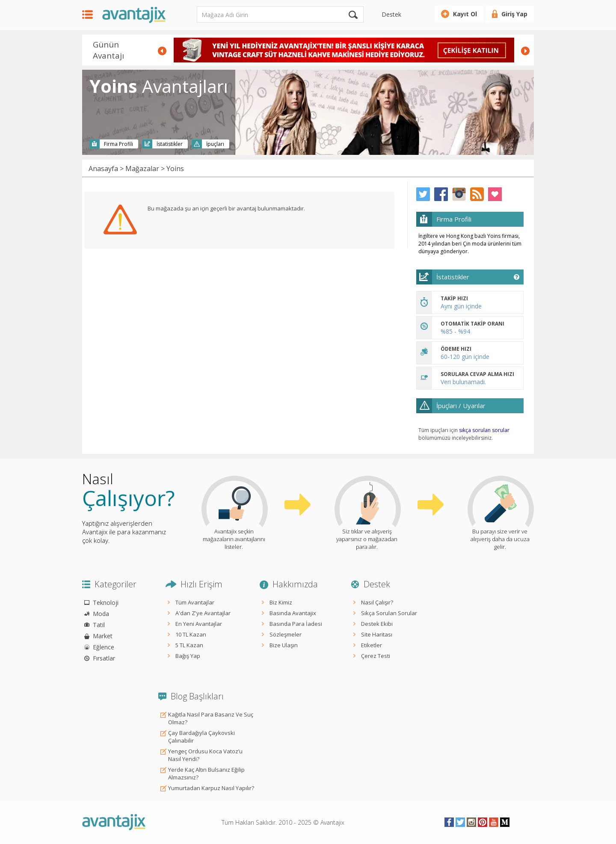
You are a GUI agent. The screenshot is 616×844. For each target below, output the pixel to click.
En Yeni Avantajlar (199, 624)
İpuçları (215, 144)
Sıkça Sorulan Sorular (389, 613)
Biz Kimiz (281, 602)
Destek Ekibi (377, 624)
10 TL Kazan (191, 634)
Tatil (99, 625)
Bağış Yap (188, 656)
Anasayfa (103, 169)
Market (103, 636)
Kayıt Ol (465, 14)
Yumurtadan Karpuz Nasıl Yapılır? (211, 788)
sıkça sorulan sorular (484, 430)
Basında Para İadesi (296, 624)
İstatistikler (170, 144)
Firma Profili (118, 144)
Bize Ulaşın (284, 645)
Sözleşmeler (286, 634)
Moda (101, 614)
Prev (162, 51)
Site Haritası (377, 634)
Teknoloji (106, 603)
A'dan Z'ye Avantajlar (203, 613)
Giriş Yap (514, 14)
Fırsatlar (104, 658)
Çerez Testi (376, 656)
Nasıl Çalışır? (377, 602)
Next (525, 51)
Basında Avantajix (293, 613)
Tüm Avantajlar (195, 602)
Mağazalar (142, 169)
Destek (391, 14)
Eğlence (104, 647)
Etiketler (372, 645)
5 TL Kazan (189, 645)
